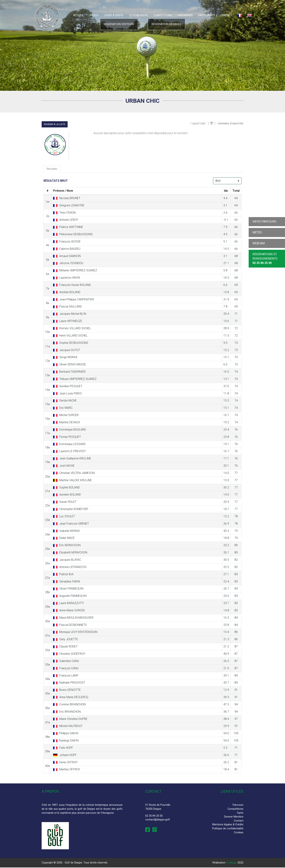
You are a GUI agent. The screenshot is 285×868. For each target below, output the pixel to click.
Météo (257, 232)
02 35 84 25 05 (154, 816)
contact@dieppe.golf (158, 820)
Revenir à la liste (55, 124)
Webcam (259, 243)
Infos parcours (264, 222)
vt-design (231, 863)
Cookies (239, 833)
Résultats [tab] (52, 169)
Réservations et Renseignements (265, 259)
